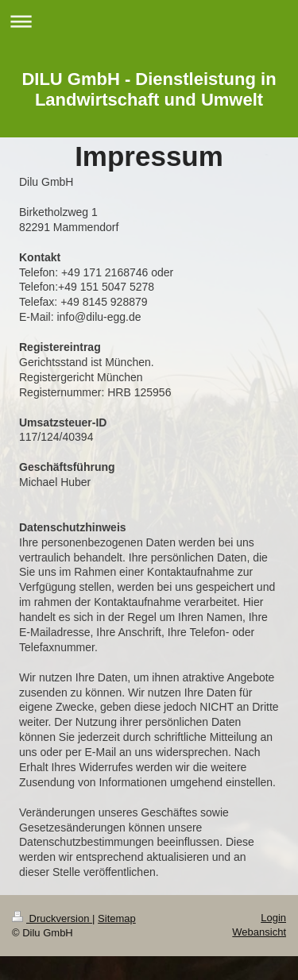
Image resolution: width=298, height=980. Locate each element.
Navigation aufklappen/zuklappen (149, 21)
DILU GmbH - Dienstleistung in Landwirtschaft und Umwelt (149, 89)
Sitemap (117, 918)
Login (273, 918)
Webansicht (259, 932)
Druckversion (52, 918)
